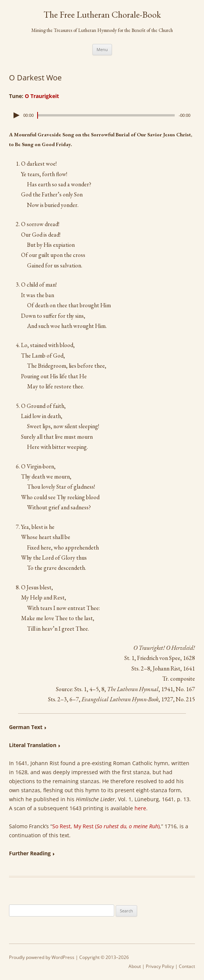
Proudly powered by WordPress (42, 957)
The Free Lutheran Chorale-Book (102, 15)
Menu (102, 49)
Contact (187, 966)
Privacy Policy (160, 966)
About (135, 966)
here (140, 808)
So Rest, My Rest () (106, 826)
